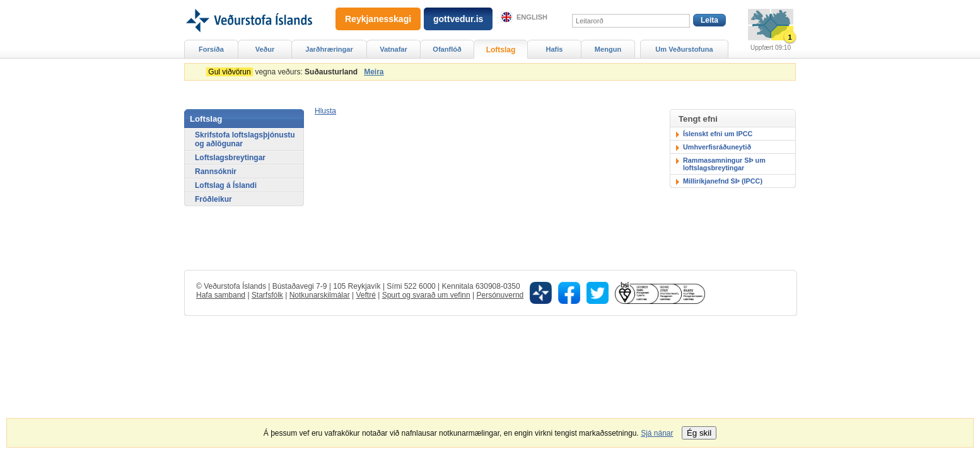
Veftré (365, 295)
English (532, 17)
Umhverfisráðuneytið (717, 147)
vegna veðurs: (284, 72)
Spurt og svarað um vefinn (426, 295)
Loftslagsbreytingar (230, 158)
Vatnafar (394, 49)
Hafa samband (221, 295)
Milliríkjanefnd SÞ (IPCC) (723, 181)
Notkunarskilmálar (320, 295)
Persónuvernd (500, 295)
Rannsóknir (216, 172)
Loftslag (501, 50)
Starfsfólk (267, 295)
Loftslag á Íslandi (226, 185)
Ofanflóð (447, 49)
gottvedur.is (458, 19)
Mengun (608, 49)
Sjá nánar (657, 433)
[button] (325, 111)
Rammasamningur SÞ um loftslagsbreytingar (724, 164)
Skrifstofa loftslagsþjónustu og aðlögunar (245, 139)
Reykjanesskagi (378, 19)
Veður (265, 49)
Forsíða (211, 49)
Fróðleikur (213, 199)
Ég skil (699, 433)
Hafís (555, 49)
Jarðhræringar (329, 49)
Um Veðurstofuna (684, 49)
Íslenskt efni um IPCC (718, 134)
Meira (374, 72)
